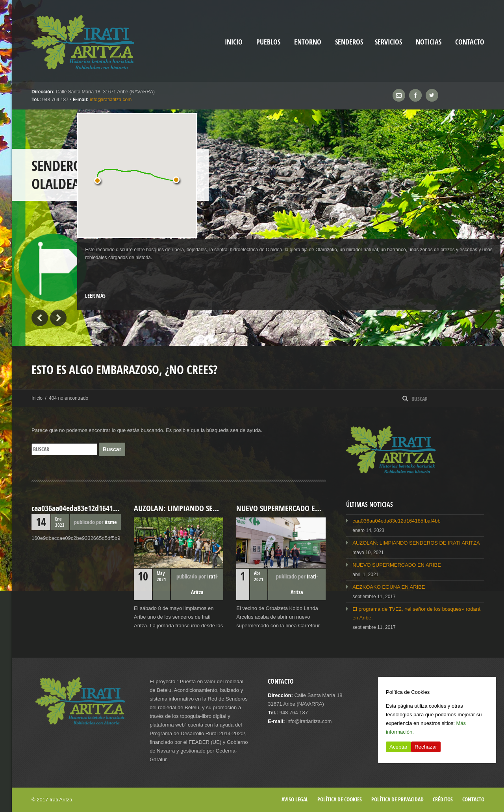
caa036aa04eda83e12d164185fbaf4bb (396, 521)
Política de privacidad (397, 799)
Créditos (443, 799)
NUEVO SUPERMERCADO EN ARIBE (397, 565)
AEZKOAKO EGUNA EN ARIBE (389, 587)
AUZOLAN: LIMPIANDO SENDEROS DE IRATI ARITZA (416, 543)
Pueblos (268, 42)
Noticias (429, 42)
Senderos (349, 42)
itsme (111, 522)
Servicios (388, 42)
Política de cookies (340, 799)
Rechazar (426, 747)
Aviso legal (295, 799)
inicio (234, 42)
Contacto (470, 42)
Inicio (37, 398)
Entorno (308, 42)
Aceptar (398, 747)
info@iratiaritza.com (111, 100)
